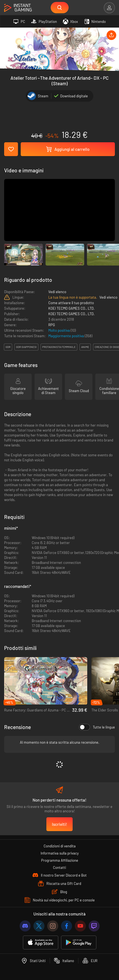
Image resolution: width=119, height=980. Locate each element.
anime (85, 347)
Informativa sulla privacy (60, 853)
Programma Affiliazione (60, 860)
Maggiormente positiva (67, 336)
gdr (8, 347)
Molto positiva (59, 330)
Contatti (59, 867)
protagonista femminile (59, 347)
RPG (52, 325)
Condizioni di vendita (60, 846)
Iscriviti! (59, 824)
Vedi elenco (57, 292)
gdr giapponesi (26, 347)
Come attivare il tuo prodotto (71, 303)
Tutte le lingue (97, 727)
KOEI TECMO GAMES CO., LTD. (72, 308)
